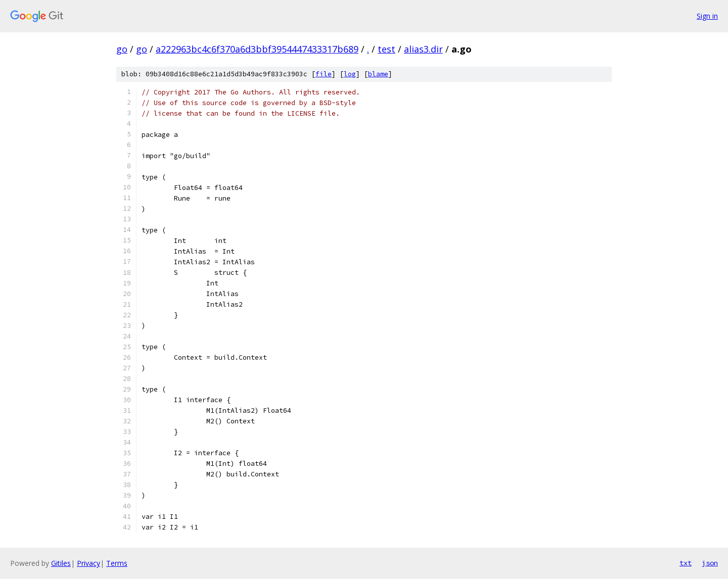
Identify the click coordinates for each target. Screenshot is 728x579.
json (710, 563)
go (122, 49)
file (324, 74)
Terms (117, 563)
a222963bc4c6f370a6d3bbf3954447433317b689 (257, 49)
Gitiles (61, 563)
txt (686, 563)
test (386, 49)
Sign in (707, 16)
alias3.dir (423, 49)
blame (378, 74)
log (350, 74)
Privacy (88, 563)
